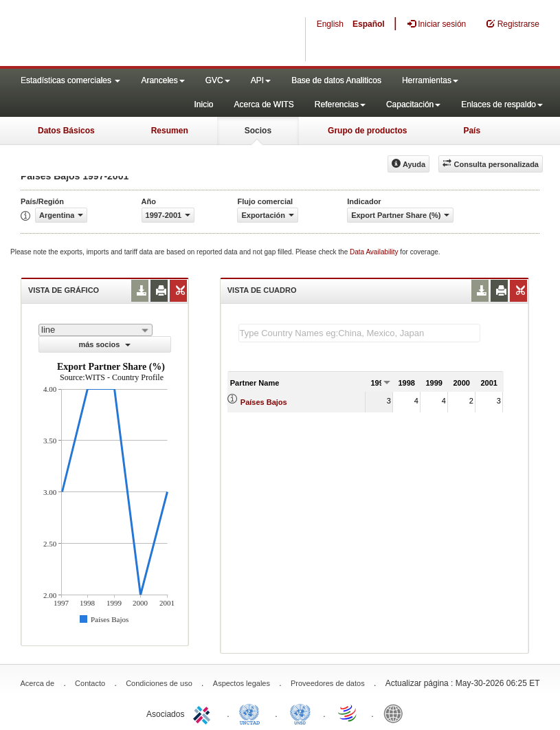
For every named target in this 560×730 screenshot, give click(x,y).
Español (369, 24)
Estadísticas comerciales (70, 80)
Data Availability (375, 252)
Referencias (340, 104)
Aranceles (163, 80)
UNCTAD (252, 713)
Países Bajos (264, 402)
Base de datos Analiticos (336, 80)
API (261, 80)
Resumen (170, 131)
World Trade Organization (348, 713)
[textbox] (359, 333)
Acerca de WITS (264, 104)
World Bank (396, 713)
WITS (137, 34)
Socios (258, 131)
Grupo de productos (367, 131)
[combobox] (96, 330)
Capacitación (413, 104)
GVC (218, 80)
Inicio (203, 104)
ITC (204, 713)
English (330, 24)
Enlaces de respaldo (502, 104)
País (472, 131)
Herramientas (430, 80)
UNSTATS (300, 713)
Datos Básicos (66, 131)
